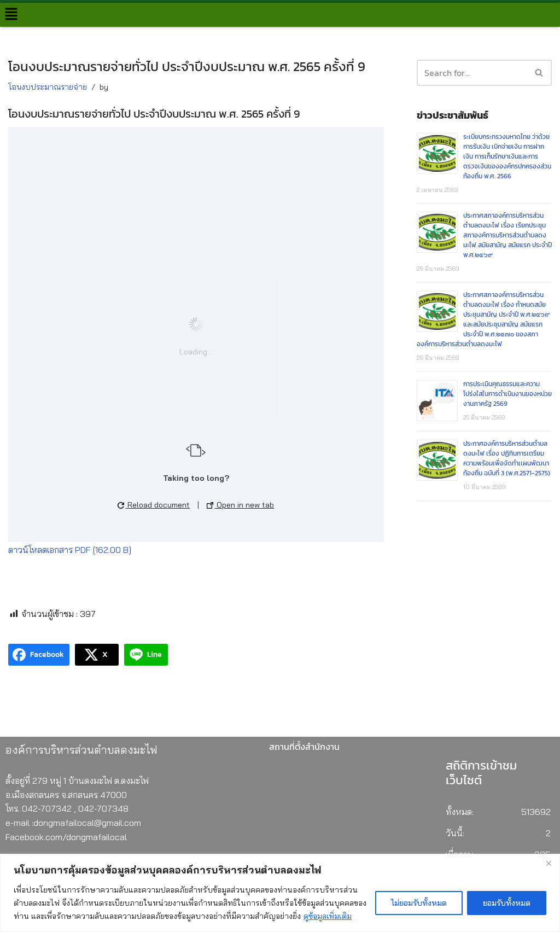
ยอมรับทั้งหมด (507, 903)
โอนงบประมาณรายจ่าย (48, 87)
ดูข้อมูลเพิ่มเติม (328, 916)
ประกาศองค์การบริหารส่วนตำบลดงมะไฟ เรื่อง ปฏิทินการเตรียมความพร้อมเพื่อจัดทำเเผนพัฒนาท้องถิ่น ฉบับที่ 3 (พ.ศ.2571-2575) (507, 458)
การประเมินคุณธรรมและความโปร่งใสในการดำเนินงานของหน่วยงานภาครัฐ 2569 (507, 394)
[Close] (549, 863)
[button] (11, 14)
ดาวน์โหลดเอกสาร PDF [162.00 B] (70, 550)
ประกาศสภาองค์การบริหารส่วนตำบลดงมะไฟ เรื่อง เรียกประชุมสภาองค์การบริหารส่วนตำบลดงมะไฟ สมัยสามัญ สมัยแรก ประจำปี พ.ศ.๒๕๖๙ (507, 235)
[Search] (539, 73)
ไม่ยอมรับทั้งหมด (419, 903)
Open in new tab (240, 505)
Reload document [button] (154, 505)
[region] (280, 893)
